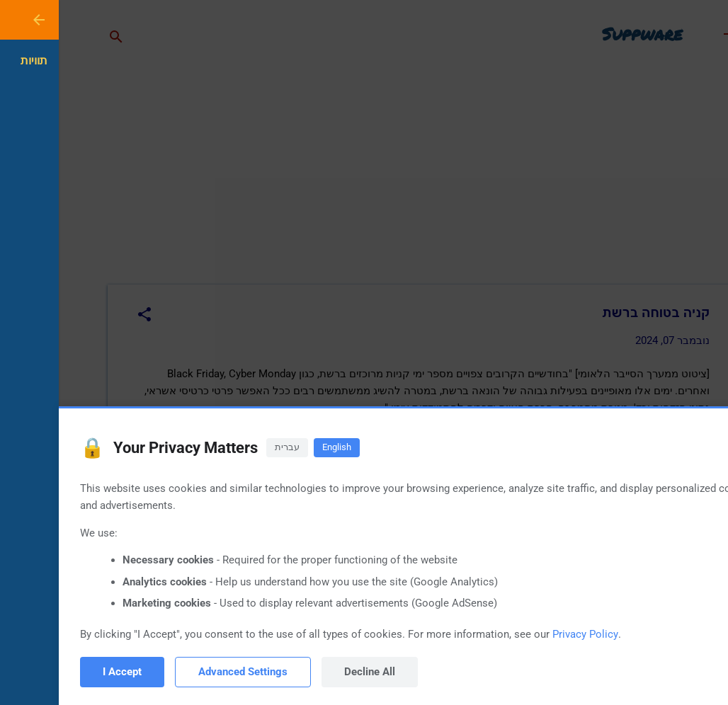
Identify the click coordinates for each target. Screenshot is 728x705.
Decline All (311, 672)
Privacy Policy (527, 634)
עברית (228, 447)
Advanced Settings (184, 672)
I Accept (63, 672)
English (278, 447)
